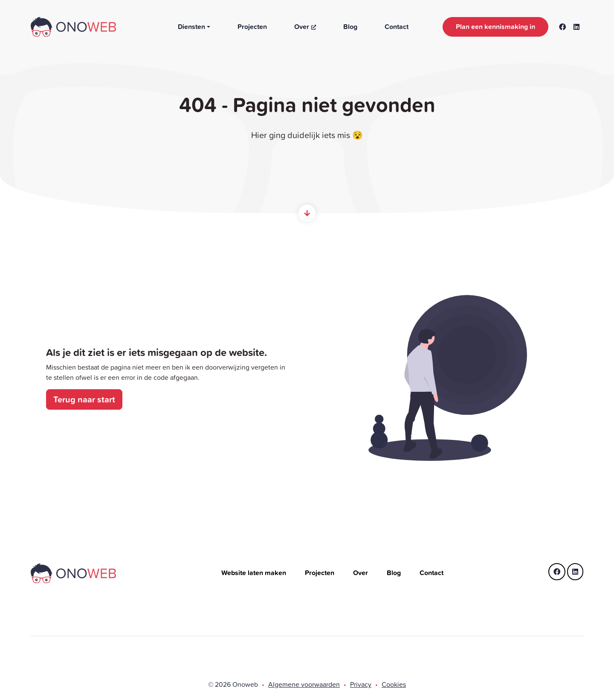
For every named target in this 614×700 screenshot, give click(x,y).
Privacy (361, 684)
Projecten (252, 27)
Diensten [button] (191, 27)
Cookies (394, 684)
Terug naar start (84, 399)
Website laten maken (255, 573)
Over (305, 27)
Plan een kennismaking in (495, 27)
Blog (350, 27)
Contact (397, 27)
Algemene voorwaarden (304, 684)
